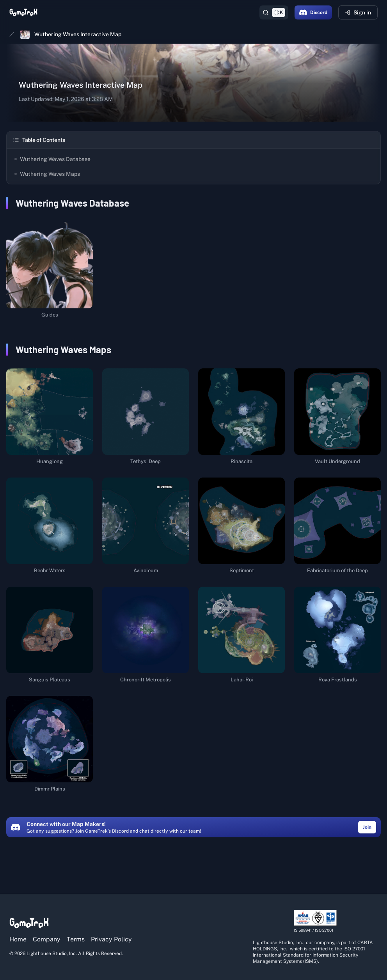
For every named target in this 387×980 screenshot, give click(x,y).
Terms (76, 939)
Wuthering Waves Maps (47, 174)
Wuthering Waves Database (52, 159)
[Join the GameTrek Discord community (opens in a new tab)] (367, 827)
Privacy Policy (111, 939)
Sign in (358, 12)
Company (47, 939)
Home (18, 939)
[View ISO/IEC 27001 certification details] (315, 922)
